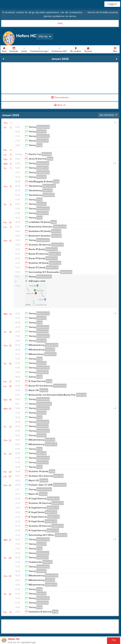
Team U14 (41, 132)
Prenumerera (60, 98)
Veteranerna (43, 163)
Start (4, 49)
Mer (115, 49)
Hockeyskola (43, 127)
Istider (24, 49)
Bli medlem (76, 49)
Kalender (14, 49)
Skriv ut (60, 105)
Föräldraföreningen (39, 49)
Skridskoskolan (44, 277)
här (85, 12)
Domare (44, 390)
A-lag (39, 145)
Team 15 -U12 (43, 136)
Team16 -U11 (42, 141)
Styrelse (88, 49)
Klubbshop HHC (59, 49)
